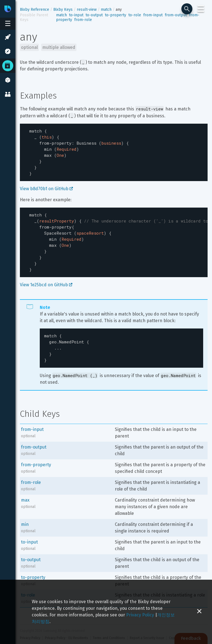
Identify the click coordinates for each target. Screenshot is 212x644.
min (25, 512)
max (25, 487)
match (106, 10)
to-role (135, 15)
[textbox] (114, 150)
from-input (153, 15)
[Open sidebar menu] (8, 24)
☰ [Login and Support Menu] (201, 9)
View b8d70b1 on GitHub (46, 184)
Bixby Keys (63, 10)
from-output (176, 15)
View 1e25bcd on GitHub (46, 275)
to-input (76, 15)
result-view (87, 10)
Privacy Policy (140, 615)
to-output (94, 15)
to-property (116, 15)
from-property (36, 452)
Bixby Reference (35, 10)
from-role (83, 20)
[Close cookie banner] (199, 612)
